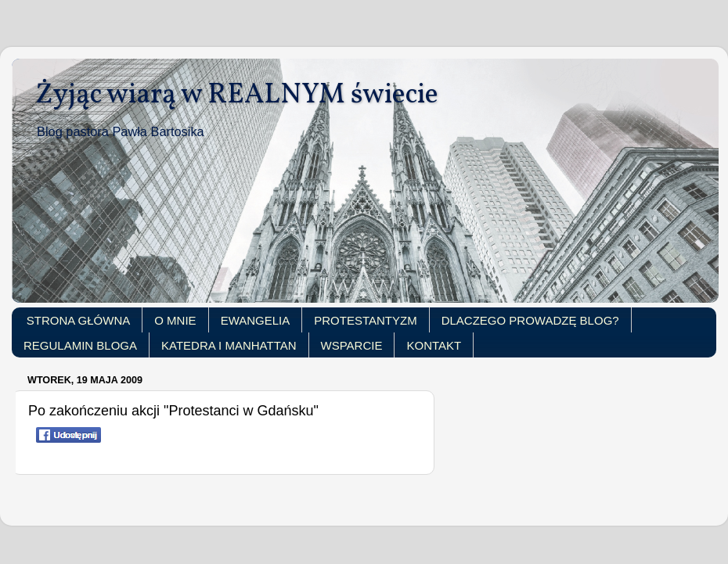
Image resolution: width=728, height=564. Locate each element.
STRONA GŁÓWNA (79, 320)
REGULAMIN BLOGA (80, 345)
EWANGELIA (256, 320)
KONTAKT (434, 345)
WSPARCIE (352, 345)
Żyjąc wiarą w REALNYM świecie (237, 95)
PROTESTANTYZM (365, 320)
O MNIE (175, 320)
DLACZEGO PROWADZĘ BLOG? (530, 320)
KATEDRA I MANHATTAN (229, 345)
